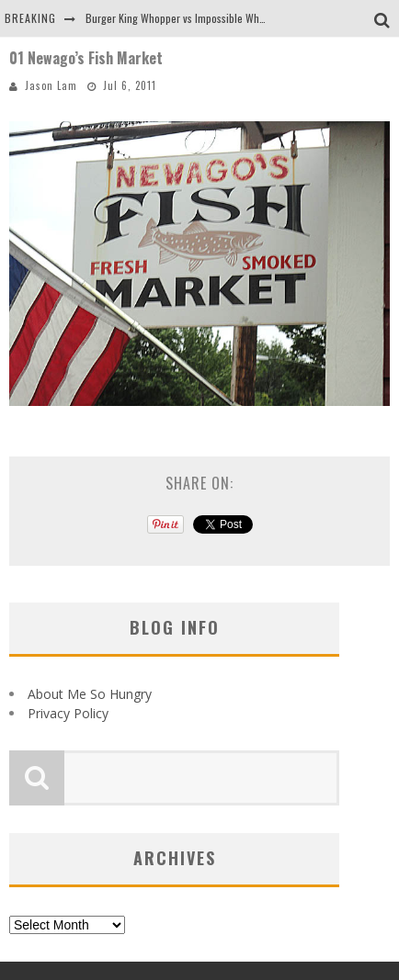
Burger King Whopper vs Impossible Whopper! (187, 18)
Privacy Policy (68, 713)
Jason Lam (51, 85)
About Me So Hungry (90, 694)
